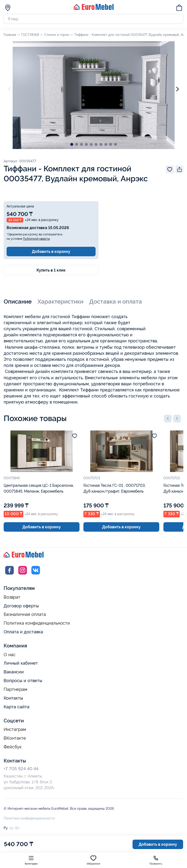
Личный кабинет (21, 663)
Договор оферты (21, 606)
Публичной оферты (36, 239)
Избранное (93, 860)
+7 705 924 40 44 (21, 769)
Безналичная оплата (25, 614)
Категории (31, 860)
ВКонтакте (15, 738)
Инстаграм (15, 729)
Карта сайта (17, 707)
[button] (168, 419)
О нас (10, 655)
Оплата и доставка (23, 632)
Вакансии (14, 672)
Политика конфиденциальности (37, 623)
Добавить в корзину (51, 252)
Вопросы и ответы (23, 681)
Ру (6, 828)
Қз (12, 828)
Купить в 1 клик (51, 270)
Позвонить (156, 860)
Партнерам (15, 689)
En (17, 828)
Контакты (13, 698)
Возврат (12, 597)
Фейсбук (13, 747)
